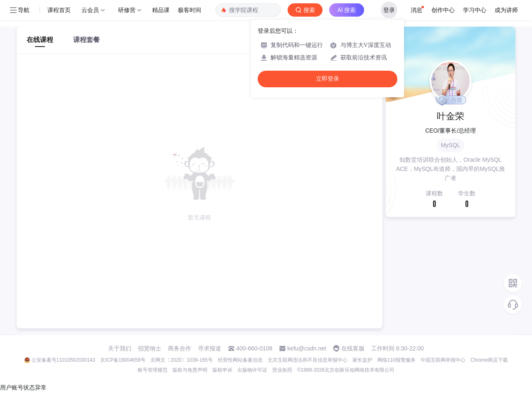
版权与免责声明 (190, 370)
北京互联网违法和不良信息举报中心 (308, 360)
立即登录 (328, 79)
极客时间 (190, 10)
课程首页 (59, 10)
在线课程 (40, 40)
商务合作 (180, 348)
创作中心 (443, 10)
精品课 (161, 10)
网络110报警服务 (397, 360)
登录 (389, 10)
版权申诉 (222, 370)
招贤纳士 (150, 348)
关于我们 (120, 348)
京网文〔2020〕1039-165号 (181, 360)
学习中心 (475, 10)
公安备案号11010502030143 (63, 360)
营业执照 (282, 370)
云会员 (90, 10)
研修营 (127, 10)
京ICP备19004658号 (123, 360)
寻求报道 (209, 348)
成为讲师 (506, 10)
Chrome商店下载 (489, 360)
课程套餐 (86, 40)
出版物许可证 (252, 370)
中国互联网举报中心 (443, 360)
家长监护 (362, 360)
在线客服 (353, 348)
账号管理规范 (153, 370)
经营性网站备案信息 (240, 360)
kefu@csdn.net (307, 348)
